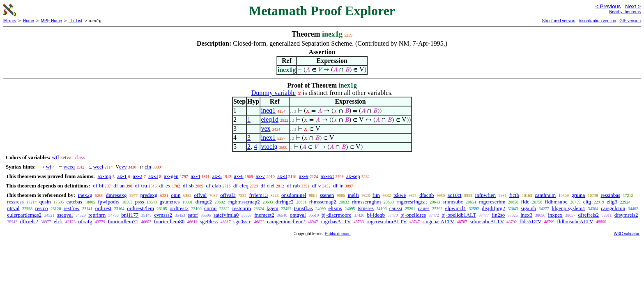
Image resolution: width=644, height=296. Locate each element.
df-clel (268, 186)
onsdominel (294, 195)
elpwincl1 (456, 208)
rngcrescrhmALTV (386, 221)
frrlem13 (259, 195)
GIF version (630, 21)
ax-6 (239, 176)
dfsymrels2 (626, 215)
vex (266, 128)
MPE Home (52, 21)
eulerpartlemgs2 (24, 215)
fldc (525, 202)
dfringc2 (285, 202)
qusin (45, 202)
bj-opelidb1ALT (459, 215)
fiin (376, 195)
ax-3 (153, 176)
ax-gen (171, 176)
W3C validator (627, 234)
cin (148, 167)
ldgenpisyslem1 (568, 208)
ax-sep (353, 176)
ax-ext (327, 176)
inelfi (353, 195)
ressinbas (610, 195)
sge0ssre (242, 221)
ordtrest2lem (140, 208)
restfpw (72, 208)
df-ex (165, 186)
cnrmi (210, 208)
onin (176, 195)
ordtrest (103, 208)
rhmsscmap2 (323, 202)
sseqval (65, 215)
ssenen (327, 195)
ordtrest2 (179, 208)
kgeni (273, 208)
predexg (149, 195)
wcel (98, 167)
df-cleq (241, 186)
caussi (396, 208)
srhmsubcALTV (487, 221)
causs (424, 208)
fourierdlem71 (123, 221)
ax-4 (195, 176)
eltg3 (612, 202)
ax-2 (137, 176)
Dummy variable (274, 93)
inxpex (555, 215)
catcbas (74, 202)
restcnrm (242, 208)
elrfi (58, 221)
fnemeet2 (264, 215)
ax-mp (105, 176)
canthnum (545, 195)
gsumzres (170, 202)
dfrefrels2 (589, 215)
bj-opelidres (413, 215)
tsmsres (366, 208)
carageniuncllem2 (286, 221)
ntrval (13, 208)
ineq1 (268, 110)
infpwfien (486, 195)
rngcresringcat (412, 202)
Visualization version (597, 21)
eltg (587, 202)
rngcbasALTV (336, 221)
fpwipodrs (109, 202)
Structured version (558, 21)
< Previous (608, 6)
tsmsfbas (304, 208)
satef (193, 215)
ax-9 (304, 176)
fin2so (498, 215)
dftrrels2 (29, 221)
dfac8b (427, 195)
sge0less (209, 221)
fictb (514, 195)
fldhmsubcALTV (575, 221)
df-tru (141, 186)
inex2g (85, 195)
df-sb (188, 186)
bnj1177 (130, 215)
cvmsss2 (163, 215)
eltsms (335, 208)
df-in (338, 186)
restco (42, 208)
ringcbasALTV (438, 221)
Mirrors (10, 21)
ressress (15, 202)
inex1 (268, 138)
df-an (119, 186)
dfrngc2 (204, 202)
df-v (317, 186)
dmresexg (116, 195)
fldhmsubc (556, 202)
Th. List (76, 21)
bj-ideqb (376, 215)
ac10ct (455, 195)
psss (140, 202)
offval (200, 195)
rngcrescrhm (492, 202)
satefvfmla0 (226, 215)
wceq (69, 167)
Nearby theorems (625, 12)
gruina (578, 195)
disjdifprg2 (493, 208)
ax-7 (260, 176)
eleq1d (270, 119)
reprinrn (97, 215)
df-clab (213, 186)
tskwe (400, 195)
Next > (633, 6)
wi (49, 167)
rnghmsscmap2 (244, 202)
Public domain (338, 234)
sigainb (529, 208)
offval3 (228, 195)
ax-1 (122, 176)
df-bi (98, 186)
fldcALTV (530, 221)
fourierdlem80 (169, 221)
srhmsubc (453, 202)
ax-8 (282, 176)
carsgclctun (613, 208)
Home (29, 21)
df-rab (293, 186)
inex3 (526, 215)
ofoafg (85, 221)
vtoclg (269, 147)
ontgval (298, 215)
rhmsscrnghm (367, 202)
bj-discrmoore (337, 215)
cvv (123, 167)
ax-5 (217, 176)
